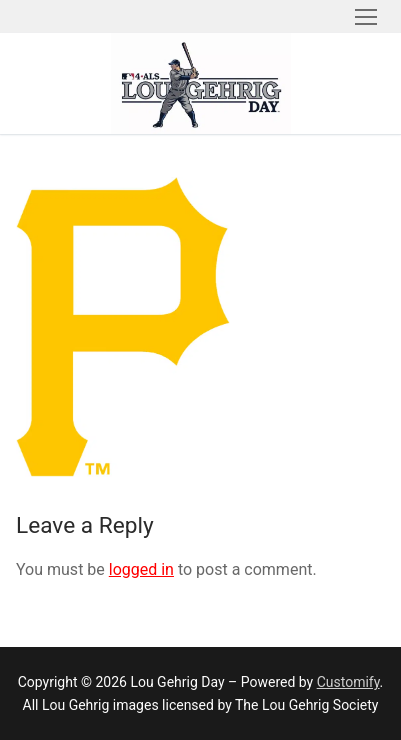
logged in (141, 569)
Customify (348, 682)
